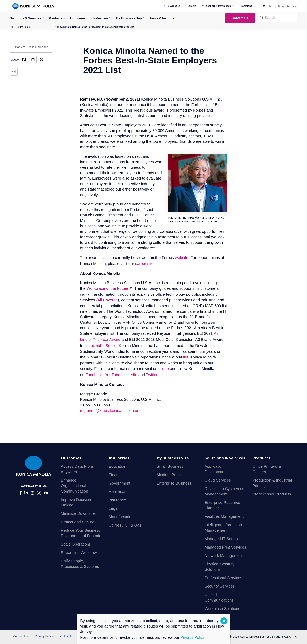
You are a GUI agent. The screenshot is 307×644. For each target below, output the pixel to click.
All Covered (108, 300)
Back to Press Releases (29, 47)
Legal (113, 508)
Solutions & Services (25, 18)
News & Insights (162, 18)
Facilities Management (224, 516)
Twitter (152, 375)
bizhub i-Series (104, 346)
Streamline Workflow (79, 553)
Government (119, 483)
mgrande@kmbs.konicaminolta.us (110, 411)
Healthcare (118, 492)
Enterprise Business (174, 483)
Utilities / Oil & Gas (125, 525)
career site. (145, 264)
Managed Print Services (225, 547)
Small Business (170, 466)
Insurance (117, 500)
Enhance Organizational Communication (74, 486)
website (182, 258)
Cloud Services (218, 480)
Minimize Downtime (78, 513)
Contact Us (19, 636)
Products (56, 18)
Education (117, 466)
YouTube (113, 375)
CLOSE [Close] (224, 621)
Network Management (224, 556)
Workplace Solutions (222, 609)
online (164, 369)
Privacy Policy (42, 636)
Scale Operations (76, 544)
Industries (101, 18)
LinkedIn (130, 375)
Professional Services (223, 578)
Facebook (94, 375)
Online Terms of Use (72, 636)
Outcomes (78, 18)
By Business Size (129, 18)
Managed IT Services (223, 539)
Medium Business (172, 475)
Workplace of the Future (107, 288)
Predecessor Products (272, 494)
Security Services (220, 586)
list (186, 357)
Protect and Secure (78, 522)
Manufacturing (121, 517)
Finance (116, 475)
